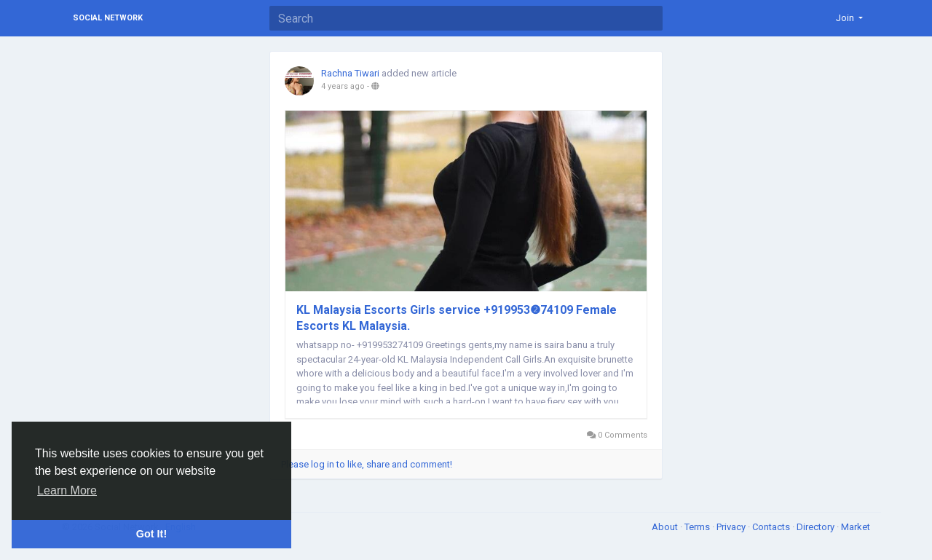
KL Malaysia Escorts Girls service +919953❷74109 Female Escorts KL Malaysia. (457, 318)
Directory (817, 527)
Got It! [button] (151, 534)
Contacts (772, 527)
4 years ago (343, 86)
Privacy (732, 527)
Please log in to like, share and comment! (367, 464)
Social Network (108, 18)
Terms (698, 527)
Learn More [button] (67, 490)
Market (856, 527)
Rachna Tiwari (351, 73)
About (666, 527)
